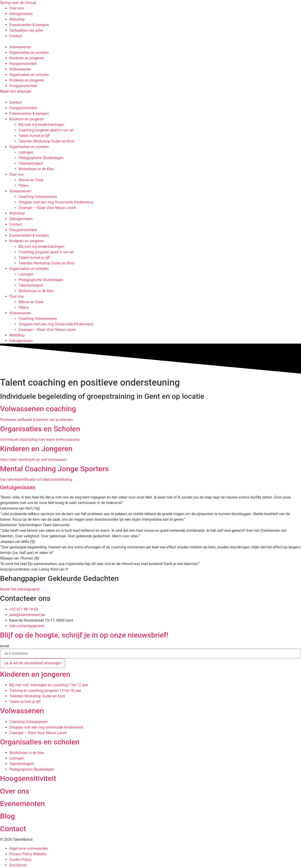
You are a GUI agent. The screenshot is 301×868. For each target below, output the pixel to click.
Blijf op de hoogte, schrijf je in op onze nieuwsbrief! (84, 635)
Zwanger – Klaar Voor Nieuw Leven (47, 208)
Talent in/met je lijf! (34, 136)
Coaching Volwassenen (38, 197)
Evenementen (22, 804)
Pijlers (24, 186)
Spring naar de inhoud (18, 3)
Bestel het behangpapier (20, 589)
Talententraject (31, 163)
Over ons (17, 174)
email (5, 646)
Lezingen (26, 152)
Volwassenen (20, 47)
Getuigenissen (21, 219)
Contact (16, 102)
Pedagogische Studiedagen (41, 158)
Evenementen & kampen (29, 113)
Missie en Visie (31, 180)
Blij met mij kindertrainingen (41, 125)
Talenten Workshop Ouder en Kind (46, 141)
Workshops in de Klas (36, 169)
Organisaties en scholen (29, 53)
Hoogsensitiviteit (23, 64)
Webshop (17, 213)
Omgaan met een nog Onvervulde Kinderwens (56, 202)
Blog (8, 816)
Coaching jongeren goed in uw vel (46, 130)
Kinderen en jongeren (27, 58)
